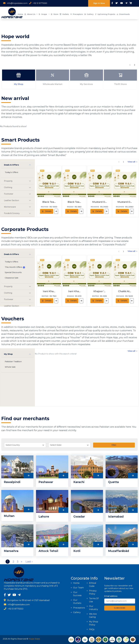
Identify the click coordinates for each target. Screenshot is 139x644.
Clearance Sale (12, 278)
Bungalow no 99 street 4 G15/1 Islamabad (28, 600)
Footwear (9, 194)
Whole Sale (10, 367)
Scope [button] (44, 14)
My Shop (8, 354)
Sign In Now (99, 3)
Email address (111, 596)
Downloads (123, 14)
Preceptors (77, 14)
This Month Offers (15, 267)
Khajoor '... (99, 291)
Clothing (8, 187)
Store (55, 14)
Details (47, 211)
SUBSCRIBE (120, 608)
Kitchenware (10, 207)
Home (76, 583)
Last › (29, 562)
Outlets (64, 14)
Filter (114, 445)
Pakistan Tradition (13, 362)
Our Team (78, 588)
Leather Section (11, 200)
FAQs (92, 629)
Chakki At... (125, 291)
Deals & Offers (11, 165)
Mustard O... (99, 202)
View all (133, 162)
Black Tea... (49, 202)
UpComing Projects (105, 14)
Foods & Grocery (12, 213)
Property (8, 181)
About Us (31, 14)
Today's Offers (11, 172)
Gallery (89, 14)
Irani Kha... (49, 291)
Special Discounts (13, 272)
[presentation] (130, 65)
